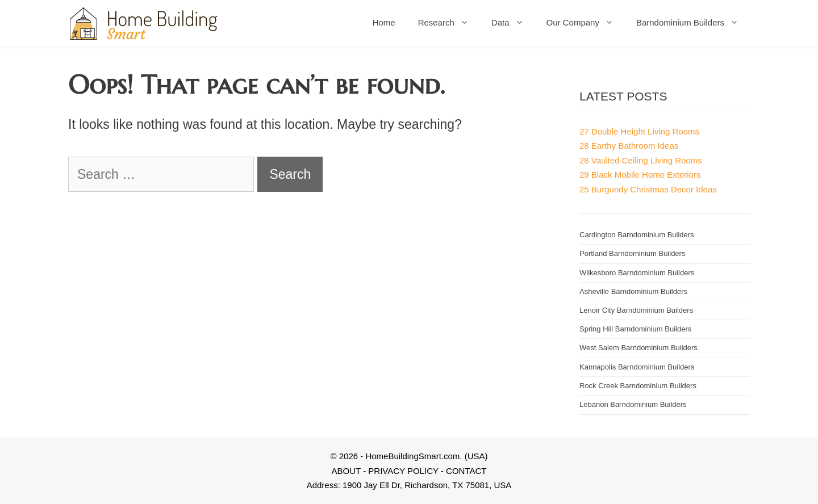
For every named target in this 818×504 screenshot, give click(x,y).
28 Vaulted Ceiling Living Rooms (641, 160)
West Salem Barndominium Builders (638, 348)
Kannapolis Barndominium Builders (637, 367)
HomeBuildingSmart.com (412, 456)
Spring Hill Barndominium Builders (635, 329)
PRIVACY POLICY (403, 471)
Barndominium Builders (693, 23)
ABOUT (346, 471)
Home (384, 22)
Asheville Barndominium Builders (633, 291)
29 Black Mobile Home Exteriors (640, 175)
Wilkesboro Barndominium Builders (637, 273)
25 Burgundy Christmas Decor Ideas (648, 189)
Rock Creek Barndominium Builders (638, 386)
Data (513, 23)
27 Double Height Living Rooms (639, 131)
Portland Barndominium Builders (632, 253)
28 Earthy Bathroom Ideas (629, 146)
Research (449, 23)
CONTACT (466, 471)
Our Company (586, 23)
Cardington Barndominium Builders (637, 235)
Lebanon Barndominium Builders (633, 404)
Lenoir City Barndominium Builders (636, 310)
